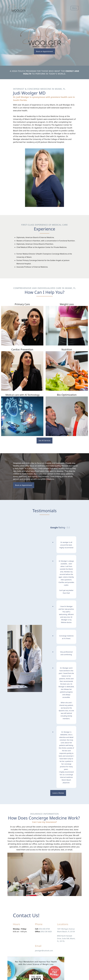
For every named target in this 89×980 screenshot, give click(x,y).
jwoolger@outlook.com (44, 951)
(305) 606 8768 (44, 929)
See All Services (45, 441)
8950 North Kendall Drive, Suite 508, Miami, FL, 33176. (66, 939)
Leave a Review (58, 793)
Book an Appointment (45, 51)
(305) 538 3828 (46, 932)
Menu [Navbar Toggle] (75, 8)
